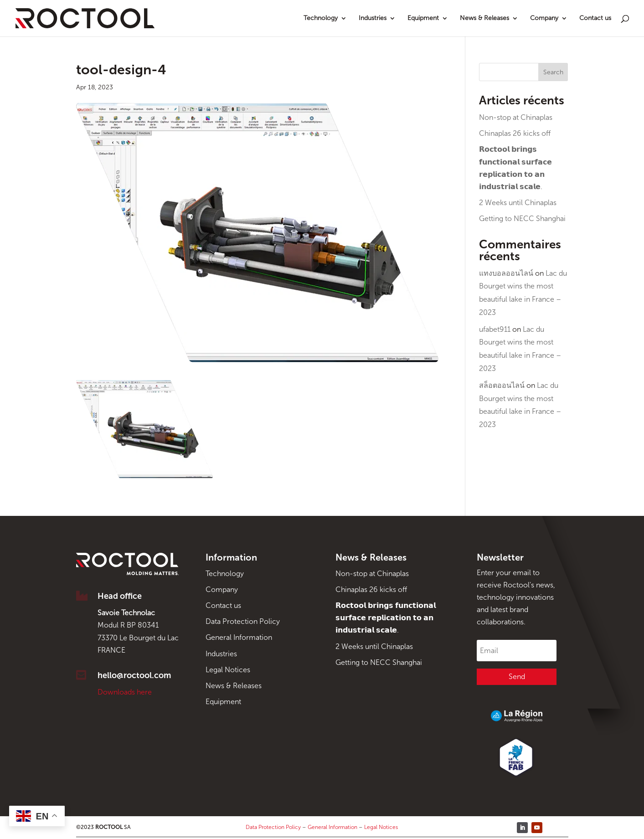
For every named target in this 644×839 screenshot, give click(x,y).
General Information (239, 637)
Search (553, 72)
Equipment (423, 18)
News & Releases (484, 18)
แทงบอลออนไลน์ (506, 273)
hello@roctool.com (134, 675)
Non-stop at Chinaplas (516, 117)
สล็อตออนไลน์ (502, 385)
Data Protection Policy (243, 621)
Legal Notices (228, 670)
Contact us (595, 18)
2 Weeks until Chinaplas (518, 203)
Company (544, 18)
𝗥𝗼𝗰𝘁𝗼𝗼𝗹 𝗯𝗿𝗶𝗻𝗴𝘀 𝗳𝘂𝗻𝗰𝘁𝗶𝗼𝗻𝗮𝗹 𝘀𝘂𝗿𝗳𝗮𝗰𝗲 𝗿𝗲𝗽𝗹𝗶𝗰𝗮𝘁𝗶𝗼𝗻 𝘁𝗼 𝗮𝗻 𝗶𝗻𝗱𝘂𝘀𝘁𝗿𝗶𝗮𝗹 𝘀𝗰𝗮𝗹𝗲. (386, 618)
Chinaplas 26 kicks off (515, 133)
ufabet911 (495, 329)
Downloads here (125, 692)
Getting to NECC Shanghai (522, 219)
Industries (373, 18)
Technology (321, 18)
